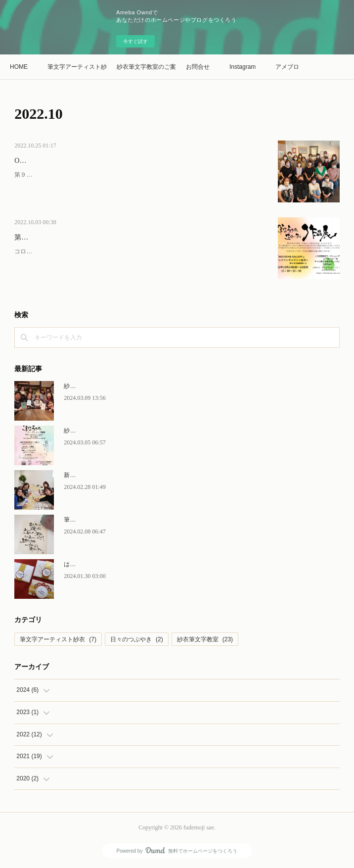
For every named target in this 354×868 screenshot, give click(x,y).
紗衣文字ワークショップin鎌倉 (105, 431)
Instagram (243, 67)
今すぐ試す (135, 41)
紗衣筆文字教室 (205, 639)
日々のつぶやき (137, 639)
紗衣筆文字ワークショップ (99, 386)
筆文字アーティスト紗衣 (77, 67)
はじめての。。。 (88, 564)
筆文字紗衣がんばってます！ (102, 520)
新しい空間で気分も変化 (96, 475)
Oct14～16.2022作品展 (48, 161)
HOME (19, 67)
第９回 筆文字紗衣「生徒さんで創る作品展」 (87, 237)
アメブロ (287, 67)
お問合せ (198, 67)
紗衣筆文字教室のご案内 (146, 67)
